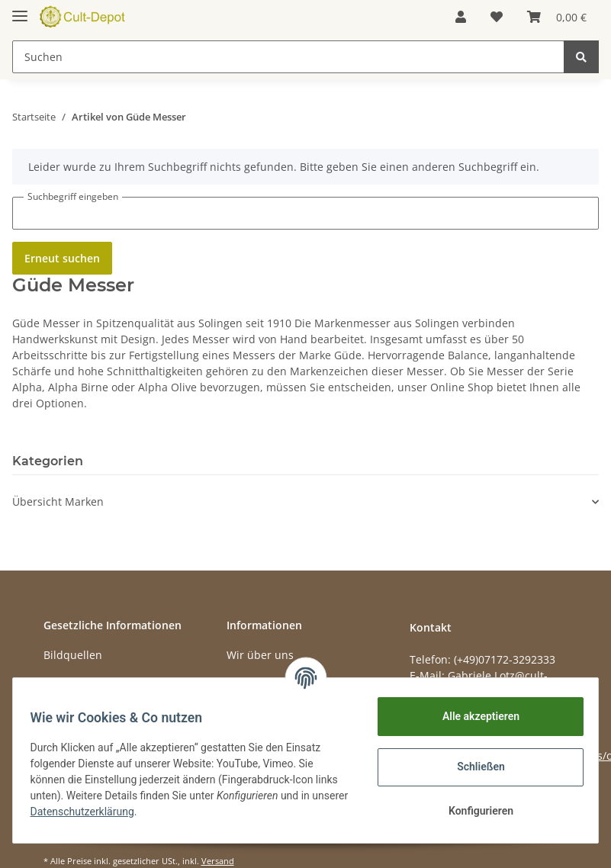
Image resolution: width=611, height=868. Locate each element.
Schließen (474, 767)
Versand (218, 861)
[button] (461, 17)
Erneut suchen (62, 258)
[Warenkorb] (557, 17)
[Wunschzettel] (497, 17)
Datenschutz (76, 682)
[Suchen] (288, 57)
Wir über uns (260, 655)
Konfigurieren (473, 811)
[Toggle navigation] (20, 10)
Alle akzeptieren (473, 716)
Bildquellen (73, 655)
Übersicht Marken (58, 502)
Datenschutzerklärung (127, 812)
